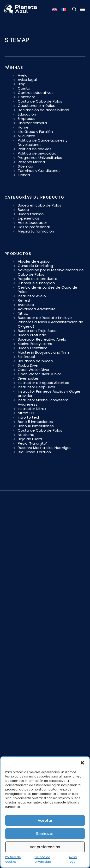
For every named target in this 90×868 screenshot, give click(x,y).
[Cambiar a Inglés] (54, 9)
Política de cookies (35, 149)
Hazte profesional (34, 227)
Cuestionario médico (37, 106)
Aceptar (45, 820)
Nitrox (23, 313)
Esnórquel (26, 357)
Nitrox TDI (26, 413)
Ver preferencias (45, 847)
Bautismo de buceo (35, 361)
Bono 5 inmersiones (35, 422)
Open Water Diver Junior (39, 374)
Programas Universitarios (40, 158)
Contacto (27, 97)
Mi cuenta (27, 136)
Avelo (23, 75)
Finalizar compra (32, 123)
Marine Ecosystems (35, 344)
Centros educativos (36, 93)
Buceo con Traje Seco (37, 331)
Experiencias (29, 218)
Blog (22, 84)
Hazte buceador (32, 223)
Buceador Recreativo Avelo (42, 339)
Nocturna (26, 435)
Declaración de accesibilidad (43, 110)
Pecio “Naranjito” (33, 443)
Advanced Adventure (37, 309)
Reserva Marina (31, 162)
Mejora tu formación (36, 231)
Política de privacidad (37, 153)
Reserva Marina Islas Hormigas (45, 448)
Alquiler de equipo (34, 261)
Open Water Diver (34, 370)
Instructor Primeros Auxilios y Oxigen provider (50, 393)
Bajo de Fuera (30, 439)
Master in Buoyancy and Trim (43, 352)
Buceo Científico (33, 348)
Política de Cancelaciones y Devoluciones (43, 142)
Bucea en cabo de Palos (39, 205)
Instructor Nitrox (32, 409)
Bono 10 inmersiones (36, 426)
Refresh (25, 300)
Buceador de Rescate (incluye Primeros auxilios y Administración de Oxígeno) (51, 322)
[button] (82, 763)
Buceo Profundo (32, 335)
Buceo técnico (31, 214)
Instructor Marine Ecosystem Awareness (43, 402)
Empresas (27, 119)
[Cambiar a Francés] (64, 9)
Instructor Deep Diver (36, 387)
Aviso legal (27, 80)
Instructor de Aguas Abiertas (43, 383)
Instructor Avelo (32, 296)
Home (23, 127)
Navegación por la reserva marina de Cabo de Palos (51, 272)
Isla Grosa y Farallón (35, 132)
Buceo (23, 210)
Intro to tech (29, 417)
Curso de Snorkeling (35, 266)
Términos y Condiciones (39, 171)
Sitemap (25, 166)
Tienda (24, 175)
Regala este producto (38, 279)
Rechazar (45, 834)
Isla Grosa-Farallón (34, 452)
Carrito (24, 88)
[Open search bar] (74, 9)
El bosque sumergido (36, 283)
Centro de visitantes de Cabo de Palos (48, 289)
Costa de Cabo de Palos (40, 101)
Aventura (26, 305)
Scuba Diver (28, 365)
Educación (27, 114)
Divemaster (28, 378)
